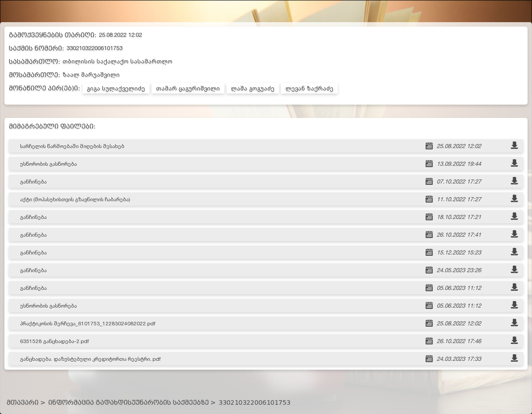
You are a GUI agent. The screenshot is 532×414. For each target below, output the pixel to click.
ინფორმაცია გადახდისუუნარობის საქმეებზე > (132, 403)
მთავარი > (26, 403)
